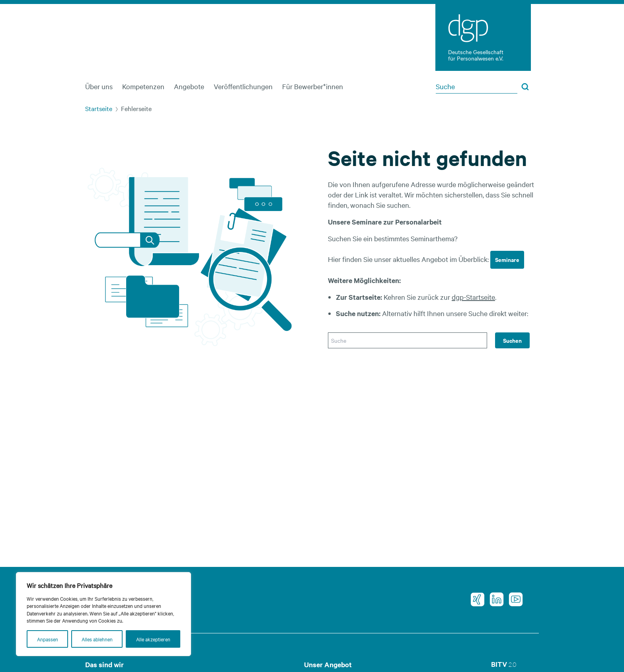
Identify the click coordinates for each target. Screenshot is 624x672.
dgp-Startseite (473, 297)
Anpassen (48, 639)
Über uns (99, 86)
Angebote (189, 86)
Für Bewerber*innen (313, 86)
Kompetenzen (143, 86)
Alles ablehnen (97, 639)
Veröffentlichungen (243, 86)
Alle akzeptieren (153, 639)
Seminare (507, 259)
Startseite (99, 108)
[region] (103, 614)
